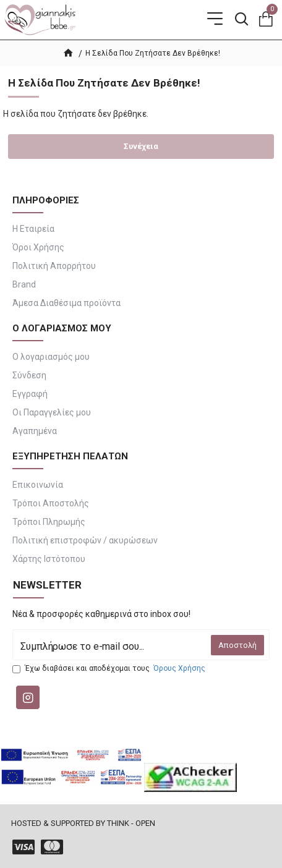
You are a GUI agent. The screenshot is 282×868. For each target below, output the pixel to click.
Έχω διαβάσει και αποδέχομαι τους (110, 669)
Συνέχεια (141, 146)
